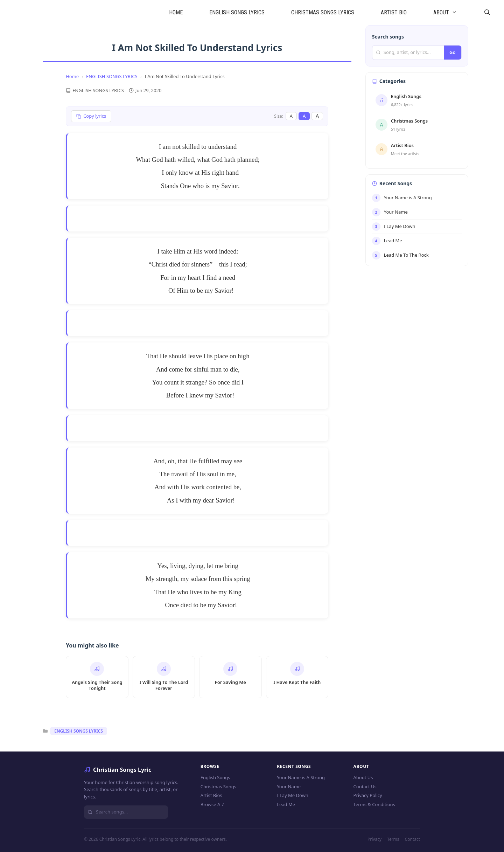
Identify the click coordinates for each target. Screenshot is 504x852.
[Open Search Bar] (487, 13)
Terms (393, 839)
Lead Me (286, 804)
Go (452, 52)
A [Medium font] (304, 116)
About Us (363, 777)
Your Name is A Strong (301, 777)
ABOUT (452, 13)
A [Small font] (291, 116)
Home (72, 76)
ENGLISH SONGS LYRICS (237, 12)
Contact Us (365, 787)
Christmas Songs (218, 787)
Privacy (374, 839)
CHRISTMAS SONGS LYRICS (323, 12)
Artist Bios (211, 795)
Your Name (289, 787)
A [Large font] (317, 116)
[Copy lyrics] (91, 116)
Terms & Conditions (374, 804)
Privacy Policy (368, 795)
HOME (176, 12)
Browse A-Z (212, 804)
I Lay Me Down (293, 795)
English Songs (215, 777)
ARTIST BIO (394, 12)
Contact (412, 839)
